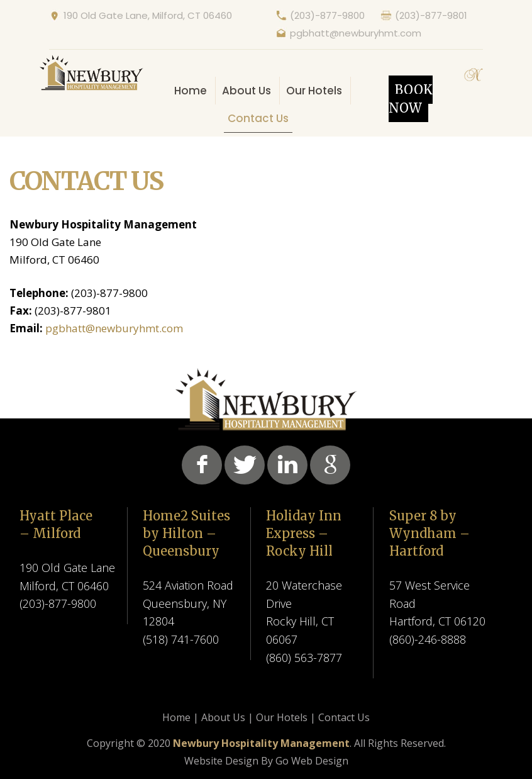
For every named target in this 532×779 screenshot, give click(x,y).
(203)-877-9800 (327, 15)
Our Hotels (314, 91)
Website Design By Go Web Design (266, 761)
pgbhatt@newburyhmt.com (356, 33)
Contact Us (258, 118)
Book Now (411, 99)
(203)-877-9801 (431, 15)
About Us (247, 91)
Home (191, 91)
